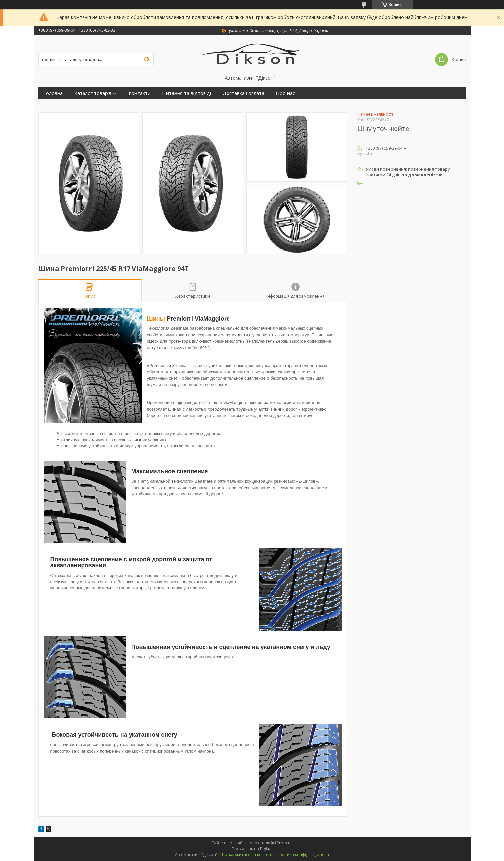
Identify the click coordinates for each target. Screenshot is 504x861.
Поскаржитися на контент (247, 855)
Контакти (140, 93)
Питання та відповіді (187, 93)
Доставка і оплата (243, 93)
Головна (53, 93)
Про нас (285, 93)
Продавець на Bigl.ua (252, 849)
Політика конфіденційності (303, 855)
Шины (156, 319)
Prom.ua (285, 843)
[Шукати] (147, 60)
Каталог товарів (93, 93)
